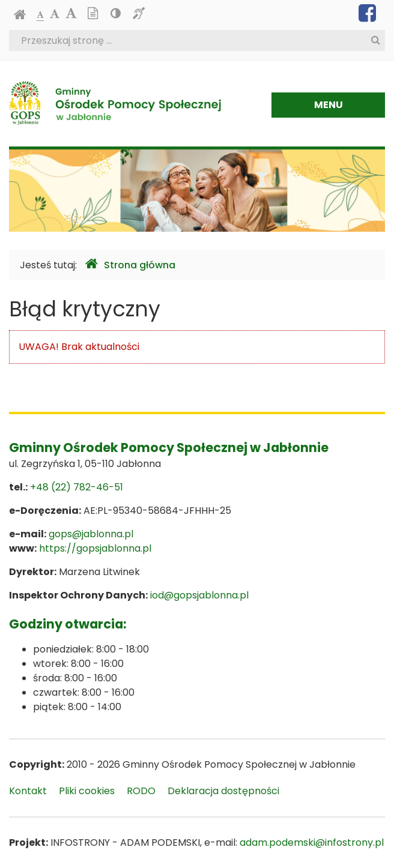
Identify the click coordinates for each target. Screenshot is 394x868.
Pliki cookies (87, 791)
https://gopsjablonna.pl (95, 548)
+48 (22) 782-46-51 (77, 487)
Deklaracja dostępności (223, 791)
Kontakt (28, 791)
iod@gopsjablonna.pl (199, 595)
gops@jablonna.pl (91, 534)
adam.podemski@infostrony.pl (312, 842)
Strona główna (130, 264)
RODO (141, 791)
